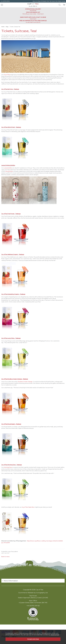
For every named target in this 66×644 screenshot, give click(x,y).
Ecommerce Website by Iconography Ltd (33, 593)
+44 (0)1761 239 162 (5, 1)
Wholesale (44, 1)
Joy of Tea (7, 75)
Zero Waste (58, 1)
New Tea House (51, 1)
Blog (39, 1)
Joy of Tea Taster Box (28, 507)
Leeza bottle (8, 168)
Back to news (5, 557)
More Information (11, 581)
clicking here (55, 635)
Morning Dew (8, 467)
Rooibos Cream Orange (25, 382)
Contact (64, 1)
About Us (35, 1)
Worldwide (33, 10)
